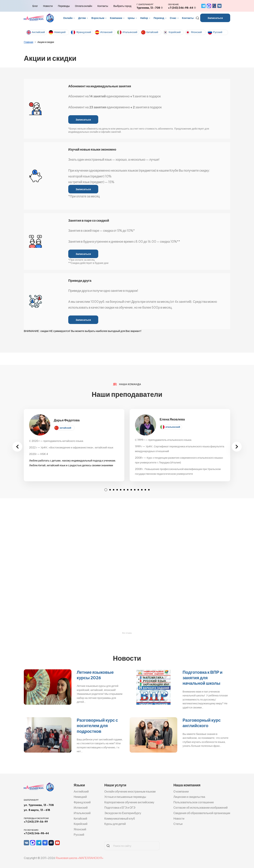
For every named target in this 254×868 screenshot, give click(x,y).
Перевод (159, 18)
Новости (48, 6)
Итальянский (130, 32)
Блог (35, 6)
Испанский (106, 32)
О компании (181, 791)
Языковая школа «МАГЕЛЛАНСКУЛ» (79, 858)
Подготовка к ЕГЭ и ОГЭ (120, 807)
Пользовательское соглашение (194, 802)
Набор (144, 18)
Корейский (175, 32)
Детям (82, 18)
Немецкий (60, 32)
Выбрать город (122, 6)
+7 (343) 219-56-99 (36, 822)
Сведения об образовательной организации (202, 813)
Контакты (103, 6)
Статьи (178, 824)
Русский (218, 32)
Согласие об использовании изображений (200, 807)
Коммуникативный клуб (120, 818)
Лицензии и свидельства (189, 797)
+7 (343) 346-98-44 (181, 8)
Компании (116, 18)
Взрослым (98, 18)
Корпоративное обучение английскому (129, 802)
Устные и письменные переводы (125, 797)
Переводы (64, 6)
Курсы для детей (115, 824)
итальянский (173, 427)
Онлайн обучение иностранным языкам (130, 791)
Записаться (215, 18)
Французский (84, 32)
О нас (173, 18)
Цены (131, 18)
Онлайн (68, 18)
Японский (196, 32)
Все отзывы (127, 633)
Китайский (152, 32)
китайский (65, 428)
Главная (28, 42)
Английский (38, 32)
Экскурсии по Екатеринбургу (123, 813)
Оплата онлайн (84, 6)
